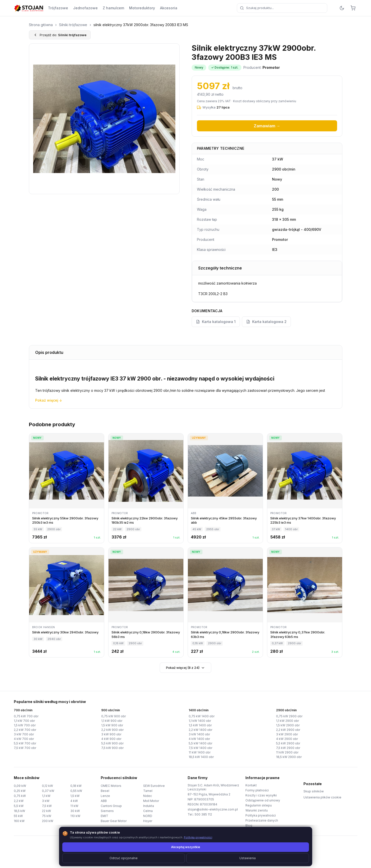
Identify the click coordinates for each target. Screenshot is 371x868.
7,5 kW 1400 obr (200, 748)
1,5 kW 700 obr (25, 725)
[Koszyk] (353, 8)
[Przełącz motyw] (342, 8)
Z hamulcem (113, 8)
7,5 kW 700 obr (25, 748)
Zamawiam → (267, 126)
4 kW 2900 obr (287, 739)
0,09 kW (20, 786)
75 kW (47, 816)
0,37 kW (48, 791)
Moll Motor (151, 801)
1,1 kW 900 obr (112, 721)
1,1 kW (46, 796)
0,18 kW (76, 786)
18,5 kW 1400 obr (201, 757)
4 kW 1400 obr (199, 739)
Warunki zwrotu (257, 810)
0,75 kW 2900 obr (289, 716)
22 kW (46, 811)
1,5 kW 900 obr (112, 725)
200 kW (48, 821)
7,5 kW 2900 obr (288, 748)
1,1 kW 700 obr (24, 721)
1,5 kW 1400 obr (200, 725)
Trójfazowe (58, 8)
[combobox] (282, 8)
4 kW (74, 801)
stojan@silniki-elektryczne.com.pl (213, 809)
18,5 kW (19, 811)
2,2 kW (19, 801)
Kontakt (251, 785)
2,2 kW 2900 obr (288, 730)
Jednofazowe (85, 8)
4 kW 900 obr (111, 739)
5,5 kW (19, 806)
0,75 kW (20, 796)
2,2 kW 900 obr (112, 730)
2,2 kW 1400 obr (200, 730)
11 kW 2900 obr (287, 752)
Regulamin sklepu (259, 805)
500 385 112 (203, 814)
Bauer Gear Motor (114, 821)
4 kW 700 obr (24, 739)
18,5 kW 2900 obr (289, 757)
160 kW (19, 821)
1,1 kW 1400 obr (200, 721)
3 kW (46, 801)
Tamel (148, 791)
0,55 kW (76, 791)
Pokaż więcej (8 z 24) (185, 668)
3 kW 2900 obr (287, 734)
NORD (148, 816)
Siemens (107, 811)
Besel (105, 791)
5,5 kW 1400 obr (200, 743)
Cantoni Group (111, 806)
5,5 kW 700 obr (25, 743)
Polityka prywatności (261, 815)
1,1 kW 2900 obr (287, 721)
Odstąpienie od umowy (263, 800)
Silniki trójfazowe (73, 25)
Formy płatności (257, 790)
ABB (104, 801)
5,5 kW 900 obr (112, 743)
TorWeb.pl (220, 858)
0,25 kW (20, 791)
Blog (249, 825)
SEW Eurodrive (154, 786)
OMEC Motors (111, 786)
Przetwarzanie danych (262, 820)
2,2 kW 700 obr (25, 730)
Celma (148, 811)
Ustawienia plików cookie (322, 797)
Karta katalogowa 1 (216, 322)
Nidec (148, 796)
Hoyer (148, 821)
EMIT (104, 816)
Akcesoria (169, 8)
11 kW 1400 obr (200, 752)
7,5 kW (47, 806)
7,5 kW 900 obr (112, 748)
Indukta (149, 806)
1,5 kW (75, 796)
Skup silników (314, 791)
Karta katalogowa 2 (266, 322)
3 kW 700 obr (24, 734)
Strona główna (41, 25)
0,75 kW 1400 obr (202, 716)
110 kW (75, 816)
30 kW (75, 811)
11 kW (74, 806)
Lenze (105, 796)
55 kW (18, 816)
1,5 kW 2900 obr (288, 725)
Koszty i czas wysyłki (261, 795)
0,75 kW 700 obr (26, 716)
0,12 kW (47, 786)
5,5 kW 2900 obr (288, 743)
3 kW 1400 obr (199, 734)
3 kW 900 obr (111, 734)
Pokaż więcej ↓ (49, 400)
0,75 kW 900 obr (114, 716)
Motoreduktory (142, 8)
